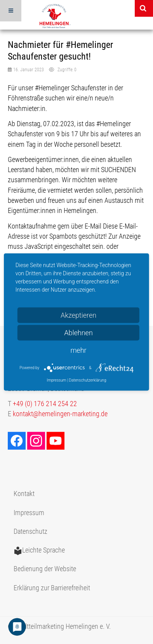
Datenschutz (30, 531)
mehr (78, 350)
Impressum (29, 513)
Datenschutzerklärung (88, 380)
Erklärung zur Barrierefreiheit (52, 588)
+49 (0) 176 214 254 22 (45, 404)
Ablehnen (78, 333)
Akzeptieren (78, 315)
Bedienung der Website (45, 569)
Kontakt (24, 494)
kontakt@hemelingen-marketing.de (60, 414)
